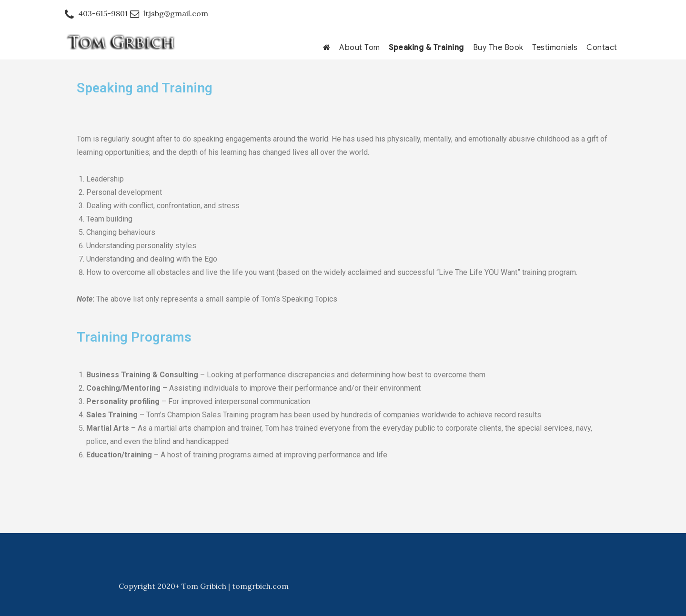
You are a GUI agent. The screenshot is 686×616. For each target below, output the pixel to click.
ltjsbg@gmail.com (176, 13)
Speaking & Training (426, 48)
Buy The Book (498, 48)
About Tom (360, 48)
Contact (602, 48)
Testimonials (555, 48)
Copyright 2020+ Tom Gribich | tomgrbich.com (204, 586)
